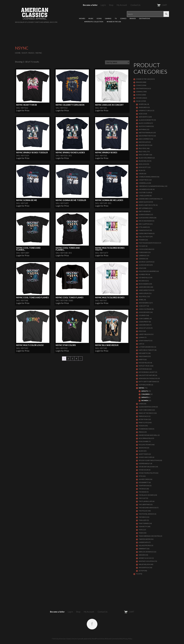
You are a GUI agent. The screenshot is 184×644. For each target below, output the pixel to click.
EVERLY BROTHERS (146, 233)
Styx (141, 476)
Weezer (142, 555)
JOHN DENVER (144, 312)
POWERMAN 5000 (145, 429)
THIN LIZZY (143, 520)
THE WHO (142, 517)
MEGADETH (143, 353)
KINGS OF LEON (145, 328)
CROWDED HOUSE (146, 189)
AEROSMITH (143, 117)
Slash (141, 451)
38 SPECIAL (143, 104)
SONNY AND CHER (145, 457)
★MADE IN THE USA (114, 22)
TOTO (141, 530)
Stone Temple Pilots (147, 473)
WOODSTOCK (144, 568)
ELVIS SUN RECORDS (146, 218)
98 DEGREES (143, 107)
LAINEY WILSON (145, 334)
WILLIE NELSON (144, 564)
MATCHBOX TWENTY (146, 350)
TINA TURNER (144, 523)
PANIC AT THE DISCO (146, 413)
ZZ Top (141, 571)
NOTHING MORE (145, 385)
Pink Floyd (143, 423)
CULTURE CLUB (144, 192)
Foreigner (143, 252)
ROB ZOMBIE (144, 441)
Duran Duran (144, 215)
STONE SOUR (143, 470)
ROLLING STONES (145, 445)
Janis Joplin (144, 293)
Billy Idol (143, 148)
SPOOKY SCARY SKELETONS (149, 460)
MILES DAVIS (143, 356)
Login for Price (23, 110)
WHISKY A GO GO (145, 558)
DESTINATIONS (145, 18)
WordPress (95, 639)
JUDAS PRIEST (144, 322)
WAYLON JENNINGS (146, 552)
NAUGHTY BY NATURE (147, 375)
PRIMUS (142, 432)
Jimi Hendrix (144, 303)
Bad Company (144, 139)
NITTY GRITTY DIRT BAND (148, 382)
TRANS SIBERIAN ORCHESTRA (149, 536)
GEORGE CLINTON (145, 262)
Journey (142, 315)
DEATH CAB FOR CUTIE (147, 205)
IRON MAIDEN (144, 284)
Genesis (142, 259)
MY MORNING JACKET (147, 372)
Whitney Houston (146, 561)
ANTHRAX (142, 129)
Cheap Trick (144, 180)
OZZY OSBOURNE (145, 410)
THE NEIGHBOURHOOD (147, 508)
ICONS (99, 18)
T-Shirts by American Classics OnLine (64, 639)
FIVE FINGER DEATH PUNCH (149, 243)
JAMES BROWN (144, 287)
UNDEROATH (144, 542)
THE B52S (142, 489)
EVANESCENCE (144, 230)
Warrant (142, 549)
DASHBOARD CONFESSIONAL (149, 199)
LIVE (140, 344)
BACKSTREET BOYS (146, 136)
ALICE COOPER (144, 123)
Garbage (142, 255)
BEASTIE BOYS (144, 145)
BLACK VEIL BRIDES (146, 158)
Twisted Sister (145, 539)
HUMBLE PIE (143, 274)
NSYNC (141, 388)
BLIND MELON (144, 161)
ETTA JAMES (143, 227)
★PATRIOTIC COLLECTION (94, 22)
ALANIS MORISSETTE (146, 120)
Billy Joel (143, 151)
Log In (103, 5)
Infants (145, 397)
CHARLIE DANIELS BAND (147, 177)
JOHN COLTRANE (145, 309)
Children (145, 394)
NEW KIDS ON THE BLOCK (148, 378)
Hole (141, 268)
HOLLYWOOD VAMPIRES (148, 271)
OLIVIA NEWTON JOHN (147, 407)
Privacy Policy (128, 639)
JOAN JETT (143, 306)
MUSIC (91, 18)
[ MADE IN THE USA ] (143, 79)
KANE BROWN (144, 325)
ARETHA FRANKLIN (146, 133)
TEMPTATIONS (144, 486)
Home (18, 53)
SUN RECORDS (144, 479)
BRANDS (133, 18)
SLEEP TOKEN (144, 454)
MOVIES (82, 18)
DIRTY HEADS (143, 211)
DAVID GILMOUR (145, 202)
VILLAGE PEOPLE (145, 545)
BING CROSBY (144, 155)
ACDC (141, 114)
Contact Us (135, 5)
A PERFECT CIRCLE (145, 111)
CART (156, 5)
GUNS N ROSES (144, 265)
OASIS (141, 404)
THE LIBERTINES (145, 504)
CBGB (141, 174)
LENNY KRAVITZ (144, 341)
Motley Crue (144, 366)
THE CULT (142, 498)
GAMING (108, 18)
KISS (140, 331)
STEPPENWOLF (144, 463)
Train (141, 533)
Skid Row (142, 448)
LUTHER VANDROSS (146, 347)
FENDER (142, 240)
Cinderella (143, 183)
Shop (111, 5)
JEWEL (141, 300)
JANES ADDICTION (145, 290)
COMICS (123, 18)
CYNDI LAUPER (144, 196)
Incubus (142, 281)
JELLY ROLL (143, 296)
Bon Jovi (142, 164)
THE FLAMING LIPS (145, 501)
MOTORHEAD (144, 369)
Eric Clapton (144, 224)
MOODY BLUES (144, 363)
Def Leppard (144, 208)
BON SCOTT (143, 167)
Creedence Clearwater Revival (151, 186)
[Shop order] (117, 62)
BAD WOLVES (144, 142)
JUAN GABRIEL (144, 319)
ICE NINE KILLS (144, 278)
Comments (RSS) (117, 639)
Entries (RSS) (104, 639)
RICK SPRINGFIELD (145, 438)
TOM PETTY (143, 527)
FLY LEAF (142, 246)
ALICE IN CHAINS (145, 126)
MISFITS (142, 359)
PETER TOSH (143, 419)
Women (145, 400)
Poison (142, 426)
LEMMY (141, 337)
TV (116, 18)
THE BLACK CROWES (146, 495)
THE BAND (143, 492)
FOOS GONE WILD (145, 249)
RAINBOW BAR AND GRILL (148, 435)
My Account (122, 5)
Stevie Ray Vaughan (147, 467)
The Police (143, 511)
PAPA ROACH (143, 416)
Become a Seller (90, 5)
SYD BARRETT (144, 482)
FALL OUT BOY (144, 237)
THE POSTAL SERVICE (146, 514)
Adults (145, 391)
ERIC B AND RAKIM (145, 221)
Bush (141, 170)
